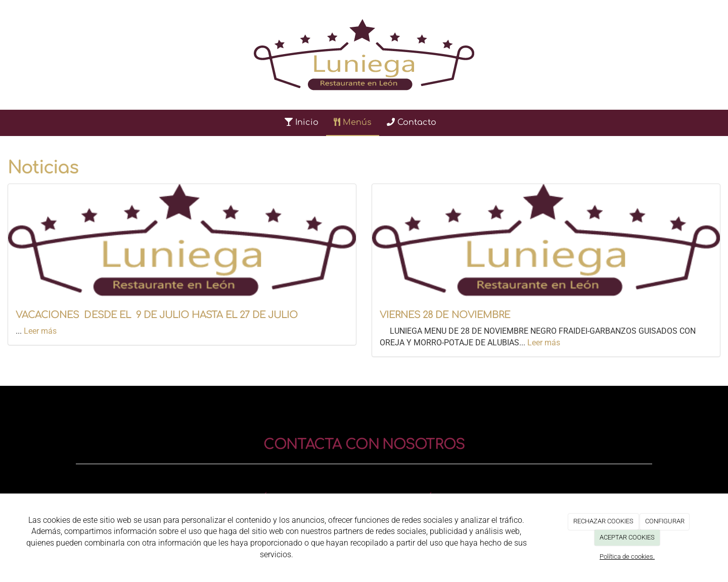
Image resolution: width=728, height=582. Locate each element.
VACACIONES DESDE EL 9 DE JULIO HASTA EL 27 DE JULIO (157, 315)
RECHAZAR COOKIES (603, 521)
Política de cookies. (627, 556)
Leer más (40, 331)
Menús (353, 122)
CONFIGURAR (665, 521)
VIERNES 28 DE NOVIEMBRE (445, 315)
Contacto (412, 122)
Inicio (302, 122)
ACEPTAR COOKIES (627, 537)
